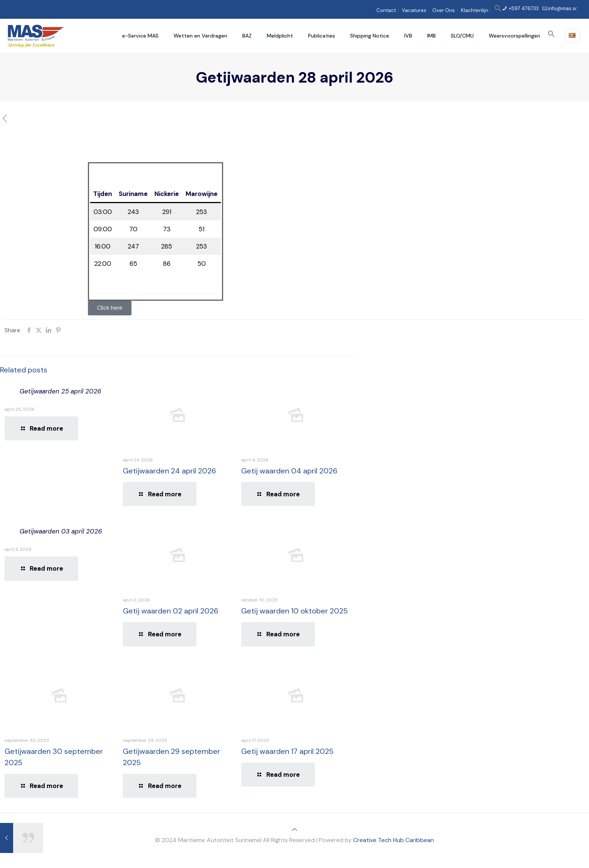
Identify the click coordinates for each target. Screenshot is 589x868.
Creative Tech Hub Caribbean (393, 840)
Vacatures (414, 10)
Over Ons (444, 10)
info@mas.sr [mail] (563, 8)
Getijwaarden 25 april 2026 (60, 391)
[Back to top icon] (294, 830)
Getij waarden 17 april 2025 (287, 751)
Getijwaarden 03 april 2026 (61, 531)
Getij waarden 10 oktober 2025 (294, 611)
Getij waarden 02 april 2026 (171, 611)
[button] (498, 10)
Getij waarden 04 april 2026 (289, 471)
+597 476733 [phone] (523, 8)
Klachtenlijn (475, 10)
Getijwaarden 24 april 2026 (169, 471)
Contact (386, 10)
